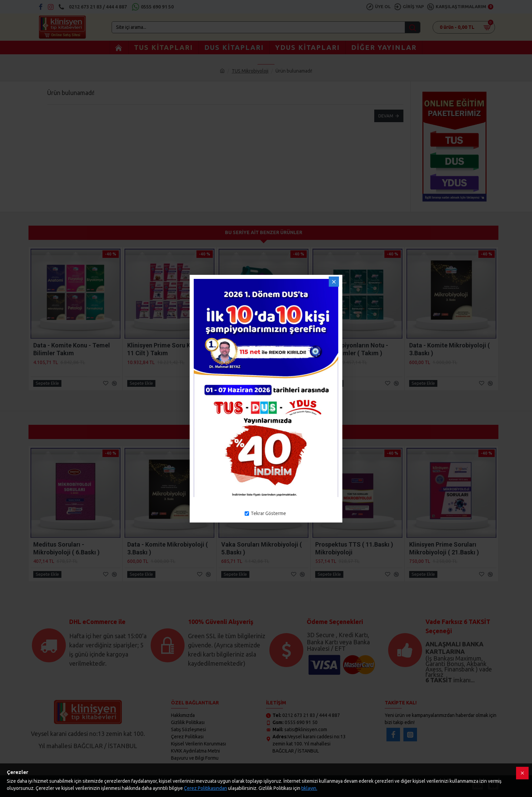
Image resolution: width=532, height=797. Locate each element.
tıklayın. (309, 788)
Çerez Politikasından (205, 788)
